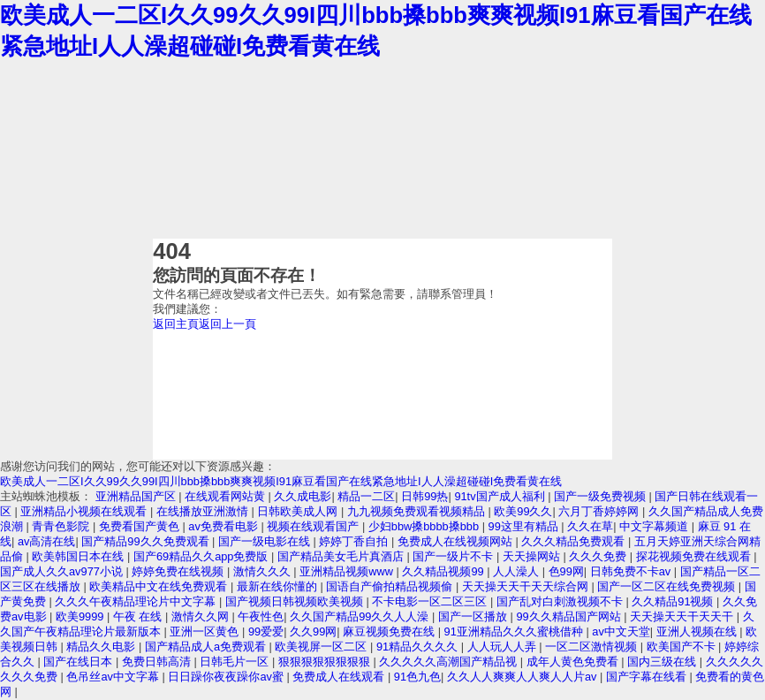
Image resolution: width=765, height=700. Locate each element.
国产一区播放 (474, 616)
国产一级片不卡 (454, 556)
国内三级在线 (663, 662)
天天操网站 (533, 556)
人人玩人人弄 (504, 647)
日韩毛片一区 (236, 662)
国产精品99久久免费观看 (147, 541)
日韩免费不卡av (632, 571)
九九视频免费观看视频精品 (418, 511)
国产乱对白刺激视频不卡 (561, 601)
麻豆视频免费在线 (390, 632)
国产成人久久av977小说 (63, 571)
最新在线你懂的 (279, 586)
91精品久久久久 (419, 647)
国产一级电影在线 (266, 541)
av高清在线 (47, 541)
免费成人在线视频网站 (457, 541)
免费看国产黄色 (141, 526)
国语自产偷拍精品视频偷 (391, 586)
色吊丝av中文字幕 (114, 677)
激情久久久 (264, 571)
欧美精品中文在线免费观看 (160, 586)
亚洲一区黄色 (206, 632)
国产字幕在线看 (648, 677)
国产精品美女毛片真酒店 (342, 556)
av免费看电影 (224, 526)
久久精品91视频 (674, 601)
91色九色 (417, 677)
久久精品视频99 (444, 571)
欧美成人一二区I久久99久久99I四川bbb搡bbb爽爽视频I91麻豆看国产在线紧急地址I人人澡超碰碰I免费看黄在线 (281, 481)
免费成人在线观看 (340, 677)
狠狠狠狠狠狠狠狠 (326, 662)
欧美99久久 (523, 511)
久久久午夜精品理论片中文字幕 (137, 601)
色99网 (566, 571)
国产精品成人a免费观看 (207, 647)
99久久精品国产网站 (570, 616)
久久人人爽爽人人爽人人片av (523, 677)
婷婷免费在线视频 (179, 571)
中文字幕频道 (655, 526)
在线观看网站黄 (227, 496)
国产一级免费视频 (602, 496)
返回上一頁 (227, 324)
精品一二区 (366, 496)
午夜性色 (261, 616)
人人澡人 (518, 571)
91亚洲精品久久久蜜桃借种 (515, 632)
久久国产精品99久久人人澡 (361, 616)
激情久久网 (202, 616)
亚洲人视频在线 (698, 632)
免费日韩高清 (158, 662)
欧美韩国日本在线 (80, 556)
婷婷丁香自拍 (355, 541)
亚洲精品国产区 (137, 496)
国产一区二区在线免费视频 (668, 586)
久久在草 (590, 526)
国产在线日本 (80, 662)
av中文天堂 (621, 632)
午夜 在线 (139, 616)
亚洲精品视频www (348, 571)
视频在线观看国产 (314, 526)
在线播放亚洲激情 (204, 511)
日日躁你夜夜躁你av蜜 (227, 677)
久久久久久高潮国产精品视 (450, 662)
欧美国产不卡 (683, 647)
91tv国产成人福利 (501, 496)
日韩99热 (424, 496)
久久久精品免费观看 (575, 541)
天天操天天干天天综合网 (527, 586)
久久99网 (313, 632)
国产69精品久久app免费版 (202, 556)
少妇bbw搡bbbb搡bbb (425, 526)
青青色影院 (62, 526)
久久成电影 (303, 496)
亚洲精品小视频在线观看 (85, 511)
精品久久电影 (102, 647)
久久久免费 (599, 556)
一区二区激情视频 (593, 647)
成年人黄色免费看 (574, 662)
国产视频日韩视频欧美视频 (296, 601)
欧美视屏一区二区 (322, 647)
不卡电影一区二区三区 (431, 601)
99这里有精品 (525, 526)
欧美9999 (81, 616)
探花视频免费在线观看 (695, 556)
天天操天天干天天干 (683, 616)
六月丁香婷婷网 (600, 511)
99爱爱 (266, 632)
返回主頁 (176, 324)
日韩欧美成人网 (299, 511)
